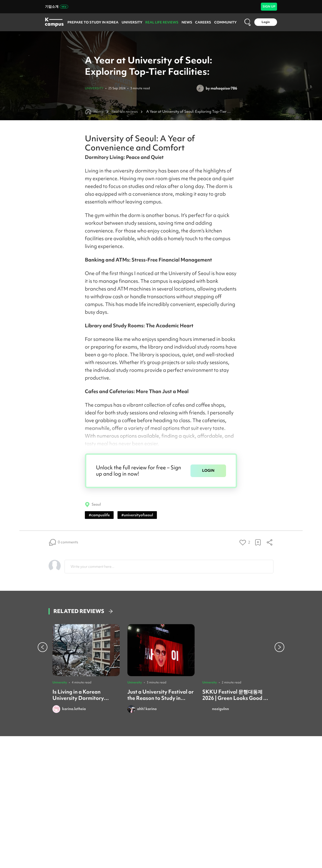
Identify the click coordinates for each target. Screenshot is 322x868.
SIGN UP (269, 6)
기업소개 (57, 7)
